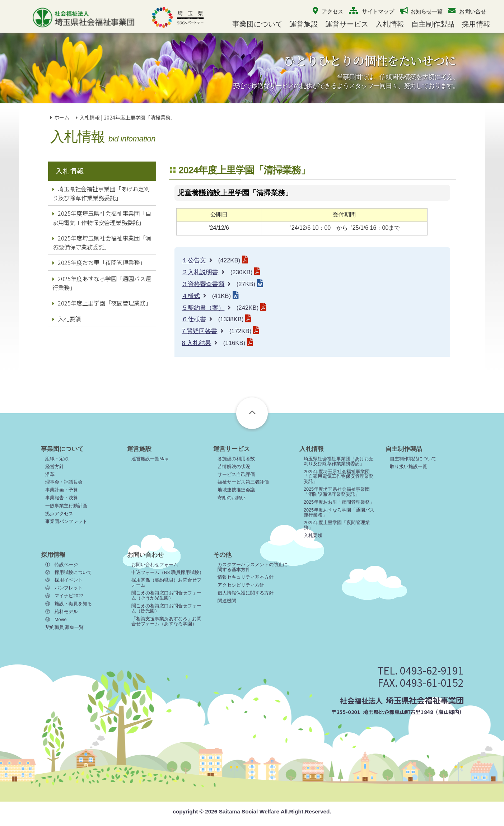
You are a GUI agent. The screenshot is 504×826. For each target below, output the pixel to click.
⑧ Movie (56, 620)
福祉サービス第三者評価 (243, 482)
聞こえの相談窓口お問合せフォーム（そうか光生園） (166, 596)
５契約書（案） (203, 308)
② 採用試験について (69, 573)
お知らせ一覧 (426, 11)
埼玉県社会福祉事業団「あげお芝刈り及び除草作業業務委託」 (101, 193)
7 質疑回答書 (199, 331)
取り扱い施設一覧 (409, 467)
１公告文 (194, 260)
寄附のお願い (232, 498)
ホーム (62, 117)
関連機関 (227, 601)
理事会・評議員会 (64, 482)
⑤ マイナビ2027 (64, 596)
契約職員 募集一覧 (65, 627)
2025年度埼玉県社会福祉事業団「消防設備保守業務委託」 (102, 242)
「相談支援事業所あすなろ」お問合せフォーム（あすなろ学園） (166, 621)
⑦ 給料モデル (62, 612)
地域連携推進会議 (236, 490)
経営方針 (55, 467)
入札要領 (67, 319)
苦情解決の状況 (234, 467)
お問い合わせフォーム (155, 565)
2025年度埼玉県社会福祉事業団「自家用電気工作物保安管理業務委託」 (102, 218)
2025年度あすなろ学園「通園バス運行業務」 (102, 283)
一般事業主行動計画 (66, 506)
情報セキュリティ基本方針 (246, 577)
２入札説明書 (200, 272)
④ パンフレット (64, 588)
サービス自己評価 (236, 475)
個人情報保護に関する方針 (246, 593)
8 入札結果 (196, 343)
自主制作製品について (413, 459)
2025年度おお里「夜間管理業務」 (99, 262)
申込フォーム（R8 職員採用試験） (168, 573)
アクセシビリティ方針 (241, 585)
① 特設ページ (62, 565)
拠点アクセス (59, 514)
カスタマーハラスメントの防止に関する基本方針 (253, 567)
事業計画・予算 (62, 490)
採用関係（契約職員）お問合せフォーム (166, 583)
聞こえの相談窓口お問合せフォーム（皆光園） (166, 608)
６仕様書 (194, 319)
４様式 (191, 296)
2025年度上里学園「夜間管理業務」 (102, 303)
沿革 (50, 475)
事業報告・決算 (62, 498)
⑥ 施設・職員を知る (69, 604)
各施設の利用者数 (236, 459)
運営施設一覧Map (150, 459)
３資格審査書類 (203, 284)
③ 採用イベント (64, 580)
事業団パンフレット (66, 522)
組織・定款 (57, 459)
